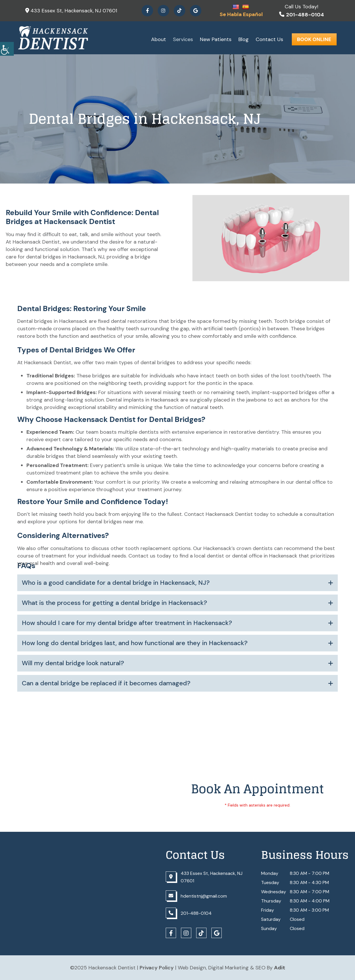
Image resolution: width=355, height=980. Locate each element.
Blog (244, 39)
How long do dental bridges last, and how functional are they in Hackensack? (135, 643)
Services (183, 39)
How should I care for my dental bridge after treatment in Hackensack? (127, 623)
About (159, 39)
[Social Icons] (147, 11)
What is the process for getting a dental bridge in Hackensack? (114, 603)
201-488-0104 (302, 15)
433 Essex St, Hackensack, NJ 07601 (71, 11)
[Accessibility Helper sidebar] (7, 49)
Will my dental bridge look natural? (73, 663)
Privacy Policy (157, 968)
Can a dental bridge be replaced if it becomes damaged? (106, 683)
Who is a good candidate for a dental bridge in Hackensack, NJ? (116, 583)
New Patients (216, 39)
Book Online (314, 39)
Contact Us (269, 39)
